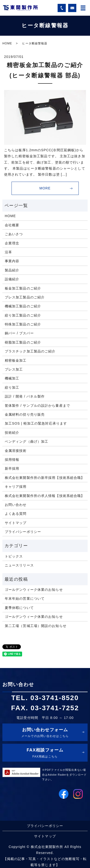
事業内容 (12, 261)
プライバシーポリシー (23, 532)
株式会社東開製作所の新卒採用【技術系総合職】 (45, 478)
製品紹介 (12, 270)
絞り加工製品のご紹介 (23, 315)
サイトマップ (16, 523)
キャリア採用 (16, 487)
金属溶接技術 (16, 451)
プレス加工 (14, 369)
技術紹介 (12, 433)
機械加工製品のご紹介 (23, 306)
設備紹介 (12, 279)
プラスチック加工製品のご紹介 (30, 351)
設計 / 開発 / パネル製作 (25, 396)
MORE (45, 188)
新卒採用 (12, 468)
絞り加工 (12, 387)
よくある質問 (16, 514)
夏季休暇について (19, 608)
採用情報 (12, 460)
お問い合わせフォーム (45, 733)
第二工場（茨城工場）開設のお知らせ (36, 626)
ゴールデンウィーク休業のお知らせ (34, 590)
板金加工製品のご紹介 (23, 288)
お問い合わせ (16, 505)
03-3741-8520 (55, 698)
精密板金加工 (16, 360)
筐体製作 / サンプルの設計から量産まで (37, 406)
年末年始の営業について (25, 599)
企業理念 (12, 243)
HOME (7, 43)
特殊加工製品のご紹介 (23, 324)
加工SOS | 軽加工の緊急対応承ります (36, 423)
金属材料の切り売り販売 (25, 414)
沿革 (8, 252)
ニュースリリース (19, 565)
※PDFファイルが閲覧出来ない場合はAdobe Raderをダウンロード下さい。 (64, 775)
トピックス (14, 556)
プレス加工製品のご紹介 (25, 297)
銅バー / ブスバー (19, 333)
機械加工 (12, 378)
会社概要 (12, 225)
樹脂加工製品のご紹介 (23, 342)
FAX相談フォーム (45, 753)
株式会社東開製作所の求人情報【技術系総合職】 (45, 496)
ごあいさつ (14, 234)
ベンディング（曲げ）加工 (27, 441)
